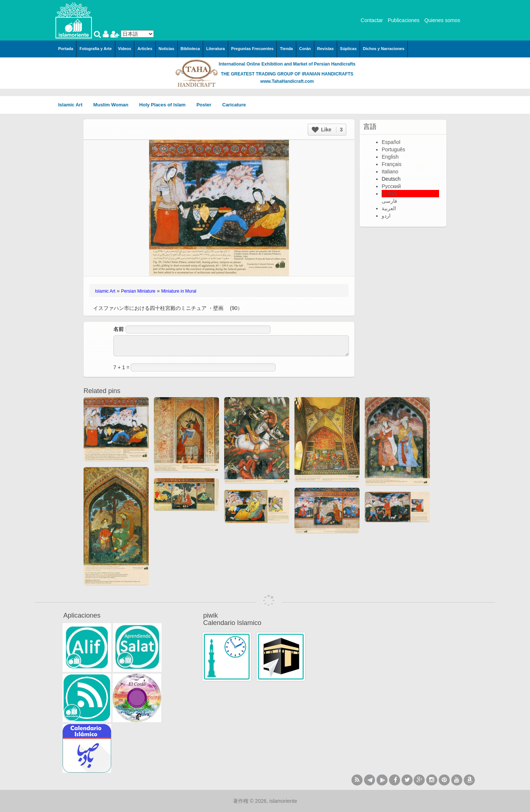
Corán (305, 49)
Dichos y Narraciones (384, 49)
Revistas (326, 49)
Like (327, 130)
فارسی (389, 201)
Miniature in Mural (179, 291)
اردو (386, 216)
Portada (66, 49)
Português (393, 149)
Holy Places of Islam (165, 105)
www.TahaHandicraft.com (287, 81)
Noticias (167, 49)
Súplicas (348, 49)
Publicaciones (403, 20)
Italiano (390, 172)
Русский (391, 186)
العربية (389, 208)
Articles (145, 49)
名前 (119, 329)
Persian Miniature (138, 291)
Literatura (215, 49)
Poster (206, 105)
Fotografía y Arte (96, 49)
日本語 (389, 194)
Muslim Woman (114, 105)
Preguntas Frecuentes (252, 49)
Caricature (234, 105)
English (390, 157)
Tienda (286, 49)
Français (392, 164)
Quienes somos (442, 20)
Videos (125, 49)
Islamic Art (73, 105)
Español (391, 142)
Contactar (372, 20)
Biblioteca (190, 49)
